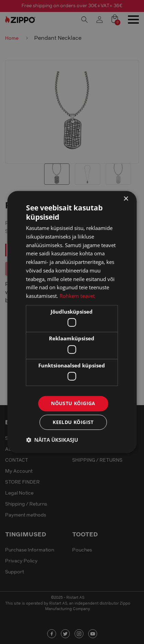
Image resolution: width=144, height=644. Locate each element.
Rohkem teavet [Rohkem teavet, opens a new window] (77, 296)
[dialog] (72, 322)
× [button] (126, 199)
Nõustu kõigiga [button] (73, 404)
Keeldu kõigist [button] (73, 422)
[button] (52, 440)
